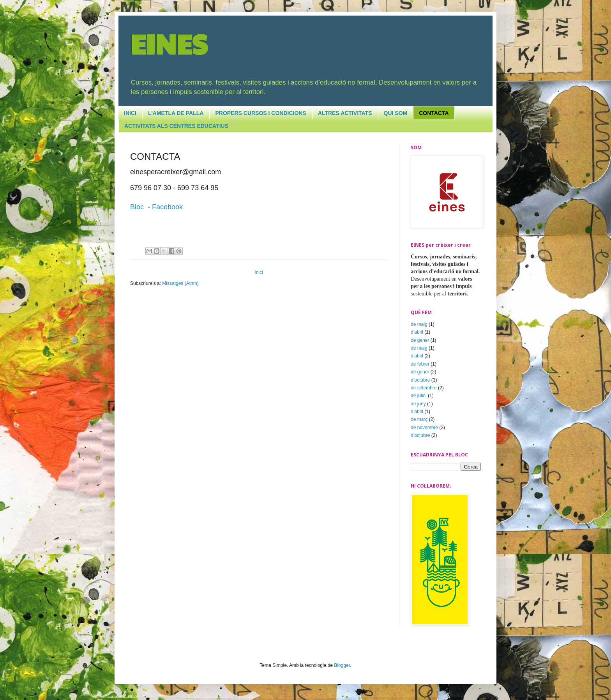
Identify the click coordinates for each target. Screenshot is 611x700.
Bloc (137, 207)
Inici (259, 272)
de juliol (419, 396)
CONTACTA (434, 113)
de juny (418, 404)
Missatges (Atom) (180, 283)
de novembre (424, 428)
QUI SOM (396, 113)
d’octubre (420, 380)
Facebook (167, 207)
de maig (419, 324)
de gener (420, 340)
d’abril (417, 332)
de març (419, 419)
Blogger (342, 665)
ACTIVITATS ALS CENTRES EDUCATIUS (176, 126)
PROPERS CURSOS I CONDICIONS (260, 113)
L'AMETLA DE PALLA (176, 113)
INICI (130, 113)
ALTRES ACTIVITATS (345, 113)
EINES (169, 43)
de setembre (424, 388)
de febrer (420, 364)
